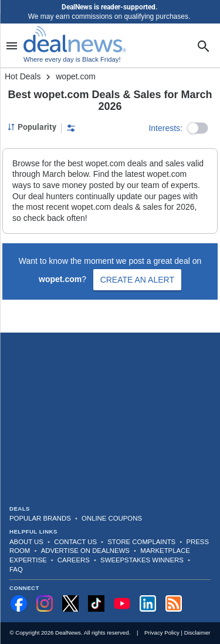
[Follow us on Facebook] (19, 603)
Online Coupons (112, 518)
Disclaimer (197, 633)
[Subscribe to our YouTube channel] (122, 603)
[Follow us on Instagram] (45, 603)
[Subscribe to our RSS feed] (174, 603)
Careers (74, 560)
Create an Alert (137, 280)
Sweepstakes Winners (142, 560)
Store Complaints (141, 542)
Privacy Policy (162, 633)
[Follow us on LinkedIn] (148, 603)
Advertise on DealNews (85, 551)
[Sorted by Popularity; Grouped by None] (32, 127)
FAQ (16, 569)
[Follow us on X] (70, 603)
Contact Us (75, 542)
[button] (198, 128)
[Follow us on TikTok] (96, 603)
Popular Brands (40, 518)
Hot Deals (23, 76)
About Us (26, 542)
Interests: (165, 128)
